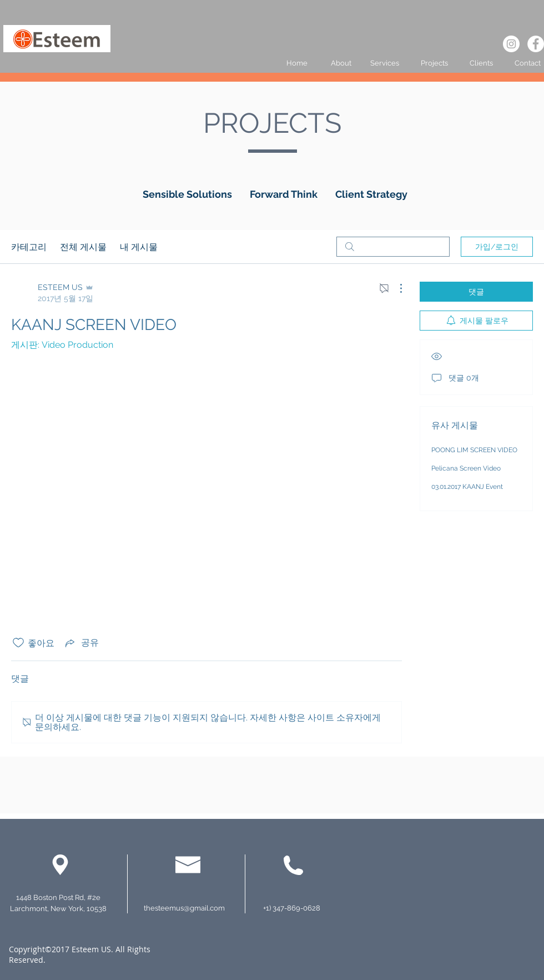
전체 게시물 (83, 247)
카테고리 (29, 247)
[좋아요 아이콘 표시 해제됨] (18, 643)
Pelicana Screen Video (466, 468)
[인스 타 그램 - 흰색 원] (511, 44)
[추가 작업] (395, 288)
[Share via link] (81, 643)
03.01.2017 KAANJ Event (467, 487)
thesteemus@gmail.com (184, 908)
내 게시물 (139, 247)
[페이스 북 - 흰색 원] (536, 44)
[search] (393, 247)
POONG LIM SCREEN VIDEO (474, 450)
